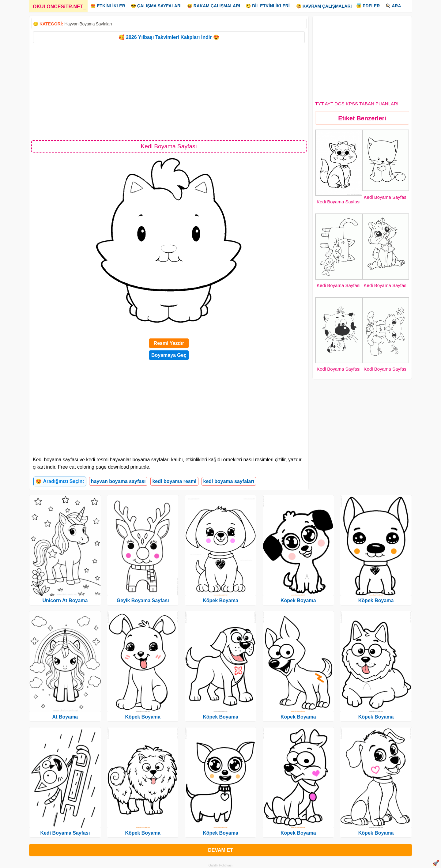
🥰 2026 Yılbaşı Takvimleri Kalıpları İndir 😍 (169, 37)
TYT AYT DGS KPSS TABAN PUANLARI (357, 104)
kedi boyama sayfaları (229, 481)
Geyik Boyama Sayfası (143, 600)
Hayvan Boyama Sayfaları (88, 24)
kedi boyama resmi (174, 481)
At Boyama (65, 717)
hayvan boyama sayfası (118, 481)
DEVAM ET (220, 850)
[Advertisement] (169, 91)
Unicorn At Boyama (65, 600)
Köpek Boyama (143, 717)
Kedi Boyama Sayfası (339, 202)
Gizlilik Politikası (221, 865)
